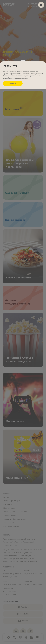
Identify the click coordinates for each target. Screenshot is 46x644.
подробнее (7, 78)
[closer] (41, 5)
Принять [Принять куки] (13, 83)
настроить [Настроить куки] (20, 78)
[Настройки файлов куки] (23, 322)
